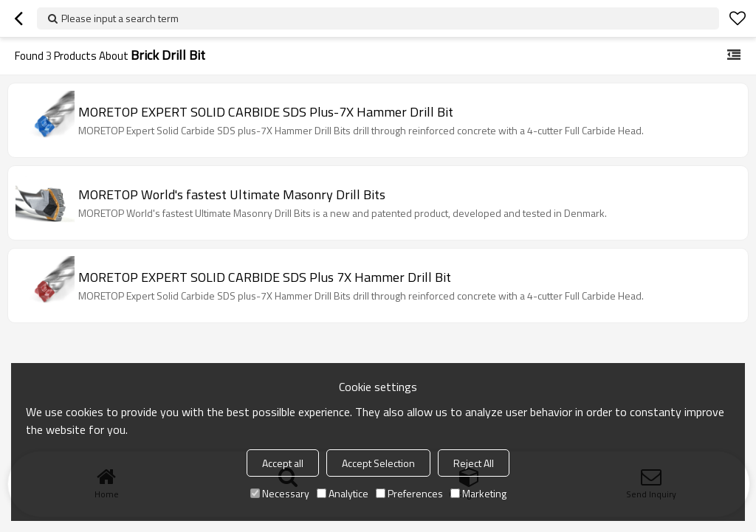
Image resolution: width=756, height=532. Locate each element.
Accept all (283, 463)
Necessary (280, 493)
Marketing (478, 493)
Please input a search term (120, 18)
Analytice (343, 493)
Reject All (474, 463)
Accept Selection (378, 463)
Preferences (409, 493)
